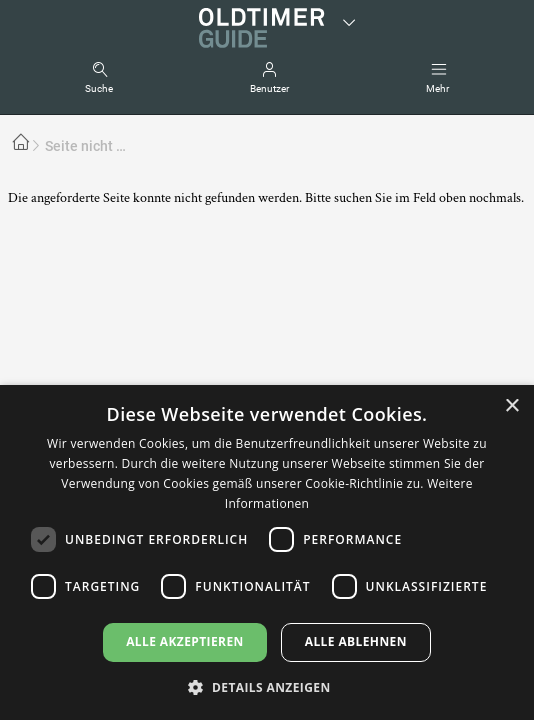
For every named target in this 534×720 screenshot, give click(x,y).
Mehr (437, 88)
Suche (99, 88)
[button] (266, 686)
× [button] (511, 406)
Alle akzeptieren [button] (185, 641)
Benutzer (269, 88)
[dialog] (267, 552)
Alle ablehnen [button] (356, 641)
